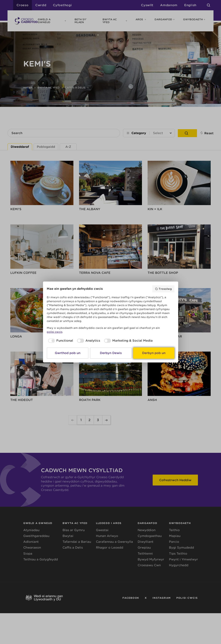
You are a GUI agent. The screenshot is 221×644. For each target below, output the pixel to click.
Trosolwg (163, 289)
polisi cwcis (55, 332)
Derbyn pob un (154, 353)
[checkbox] (60, 341)
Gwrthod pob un (68, 353)
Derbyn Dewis (111, 353)
